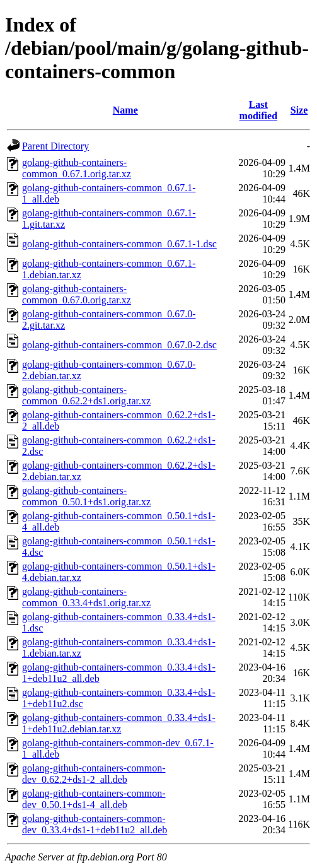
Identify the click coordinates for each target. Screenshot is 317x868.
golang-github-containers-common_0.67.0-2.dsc (119, 345)
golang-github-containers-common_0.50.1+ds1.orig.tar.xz (86, 496)
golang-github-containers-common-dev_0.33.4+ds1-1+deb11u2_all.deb (95, 824)
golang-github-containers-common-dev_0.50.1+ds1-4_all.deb (94, 799)
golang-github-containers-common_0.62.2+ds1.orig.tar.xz (86, 395)
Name (125, 110)
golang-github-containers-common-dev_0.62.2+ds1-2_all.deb (94, 774)
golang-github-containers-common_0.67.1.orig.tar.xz (77, 168)
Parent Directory (55, 146)
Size (299, 110)
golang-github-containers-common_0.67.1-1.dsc (119, 244)
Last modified (258, 110)
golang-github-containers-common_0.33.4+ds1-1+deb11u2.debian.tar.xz (119, 723)
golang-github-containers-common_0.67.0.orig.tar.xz (77, 294)
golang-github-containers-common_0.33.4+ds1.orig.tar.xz (86, 597)
